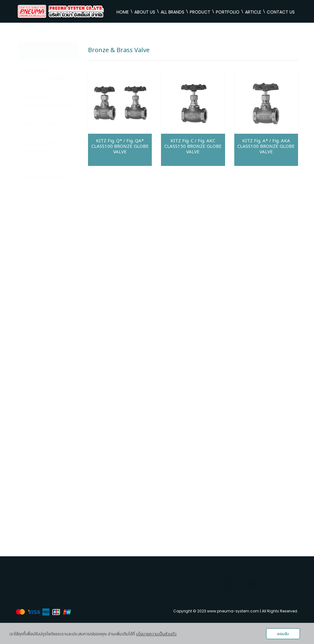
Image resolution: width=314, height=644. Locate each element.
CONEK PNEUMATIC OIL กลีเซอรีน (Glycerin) (49, 364)
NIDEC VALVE (50, 221)
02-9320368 (144, 582)
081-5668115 (170, 587)
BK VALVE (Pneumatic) (50, 200)
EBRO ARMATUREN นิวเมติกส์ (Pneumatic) (50, 291)
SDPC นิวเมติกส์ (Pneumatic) (50, 148)
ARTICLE (253, 12)
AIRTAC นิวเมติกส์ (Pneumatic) (42, 503)
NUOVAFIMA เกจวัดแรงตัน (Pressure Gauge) (49, 337)
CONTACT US (281, 12)
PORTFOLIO (228, 12)
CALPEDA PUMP (42, 527)
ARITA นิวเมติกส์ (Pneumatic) (50, 264)
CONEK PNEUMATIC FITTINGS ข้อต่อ (50, 390)
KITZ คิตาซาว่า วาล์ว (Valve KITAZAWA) (50, 75)
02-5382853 (144, 587)
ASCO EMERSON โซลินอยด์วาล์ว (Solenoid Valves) (50, 447)
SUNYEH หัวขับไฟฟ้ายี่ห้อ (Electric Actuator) (49, 477)
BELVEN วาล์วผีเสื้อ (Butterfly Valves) (44, 175)
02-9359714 (170, 582)
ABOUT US (145, 12)
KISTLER (50, 241)
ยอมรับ (283, 634)
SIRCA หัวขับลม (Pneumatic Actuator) (50, 102)
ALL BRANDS (172, 12)
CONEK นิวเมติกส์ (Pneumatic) (50, 417)
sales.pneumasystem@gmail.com (167, 596)
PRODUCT (200, 12)
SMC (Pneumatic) (50, 125)
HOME (123, 12)
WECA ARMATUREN (46, 314)
